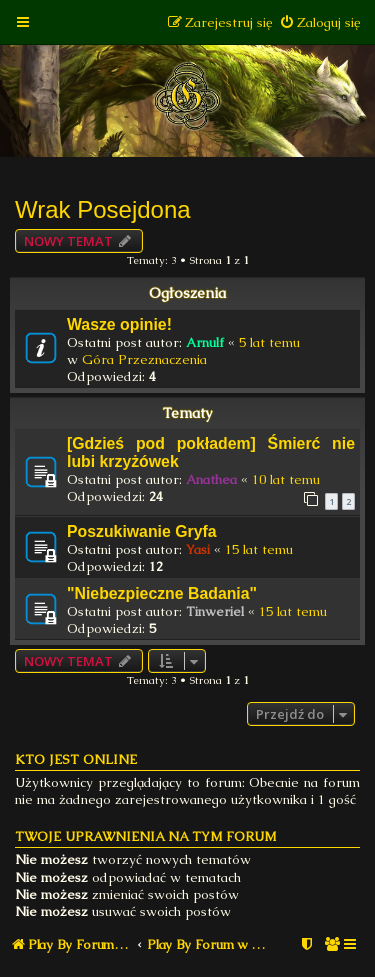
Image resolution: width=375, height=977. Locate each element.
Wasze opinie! (119, 324)
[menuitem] (319, 22)
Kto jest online (76, 759)
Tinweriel (215, 611)
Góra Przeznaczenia (144, 359)
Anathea (211, 479)
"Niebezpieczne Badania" (162, 593)
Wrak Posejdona (103, 209)
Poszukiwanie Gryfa (142, 531)
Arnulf (205, 342)
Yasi (198, 549)
